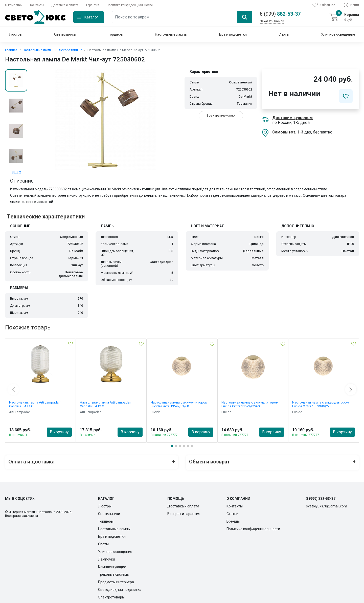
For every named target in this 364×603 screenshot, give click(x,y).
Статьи (232, 512)
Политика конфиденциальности (130, 5)
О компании (14, 5)
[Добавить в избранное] (346, 96)
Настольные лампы (171, 34)
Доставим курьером (292, 118)
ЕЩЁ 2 (16, 172)
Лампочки (107, 557)
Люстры (16, 34)
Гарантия (93, 5)
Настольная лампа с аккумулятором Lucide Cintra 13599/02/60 (250, 404)
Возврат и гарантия (184, 512)
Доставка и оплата (65, 5)
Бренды (233, 519)
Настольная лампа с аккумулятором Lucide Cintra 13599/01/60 (179, 404)
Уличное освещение (338, 34)
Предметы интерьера (116, 580)
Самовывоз (284, 132)
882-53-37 (280, 14)
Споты (284, 34)
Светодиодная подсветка (120, 588)
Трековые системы (114, 572)
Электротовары (111, 595)
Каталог (91, 17)
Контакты (37, 5)
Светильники (65, 34)
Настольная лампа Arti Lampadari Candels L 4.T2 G (106, 404)
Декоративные (70, 50)
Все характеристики (221, 116)
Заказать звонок (272, 21)
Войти (351, 5)
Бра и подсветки (233, 34)
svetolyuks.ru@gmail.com (327, 504)
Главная (11, 50)
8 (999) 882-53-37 (321, 497)
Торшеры (116, 34)
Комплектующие (112, 565)
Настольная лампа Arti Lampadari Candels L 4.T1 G (35, 404)
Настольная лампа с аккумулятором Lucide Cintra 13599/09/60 (321, 404)
